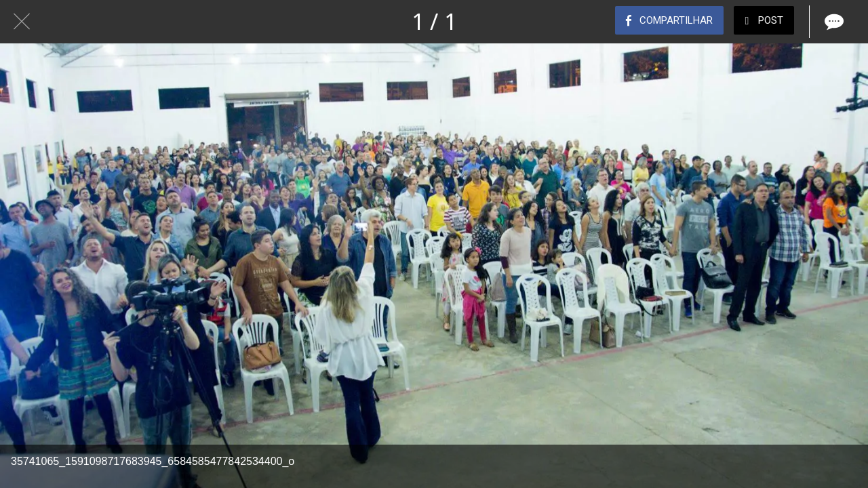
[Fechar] (22, 22)
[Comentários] (833, 22)
